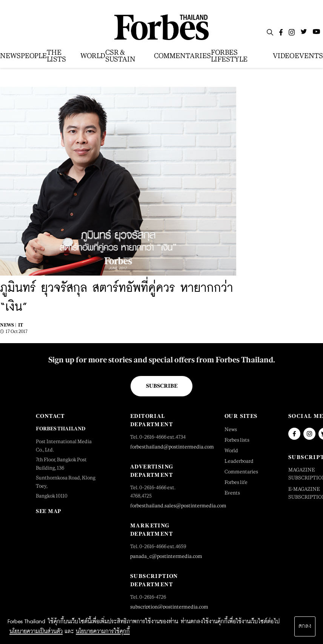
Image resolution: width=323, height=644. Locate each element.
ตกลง (305, 626)
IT (21, 325)
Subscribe (162, 386)
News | (8, 325)
